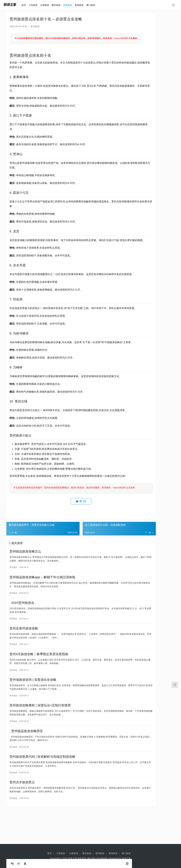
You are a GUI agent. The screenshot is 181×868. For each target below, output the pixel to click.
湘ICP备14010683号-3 (98, 858)
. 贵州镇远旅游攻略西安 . (27, 760)
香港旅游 (81, 5)
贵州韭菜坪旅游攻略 (24, 653)
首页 (25, 5)
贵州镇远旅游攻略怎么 (25, 573)
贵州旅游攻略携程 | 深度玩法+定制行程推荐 (40, 733)
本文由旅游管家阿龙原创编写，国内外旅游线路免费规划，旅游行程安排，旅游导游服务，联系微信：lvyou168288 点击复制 (69, 507)
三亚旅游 (35, 5)
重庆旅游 (58, 5)
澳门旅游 (92, 5)
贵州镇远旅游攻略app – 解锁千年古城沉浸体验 (42, 600)
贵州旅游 (69, 5)
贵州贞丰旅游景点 (22, 813)
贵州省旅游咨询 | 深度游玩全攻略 (33, 707)
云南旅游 (46, 5)
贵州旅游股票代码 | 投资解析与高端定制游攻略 (42, 787)
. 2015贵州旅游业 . (23, 626)
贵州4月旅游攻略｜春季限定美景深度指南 (39, 680)
